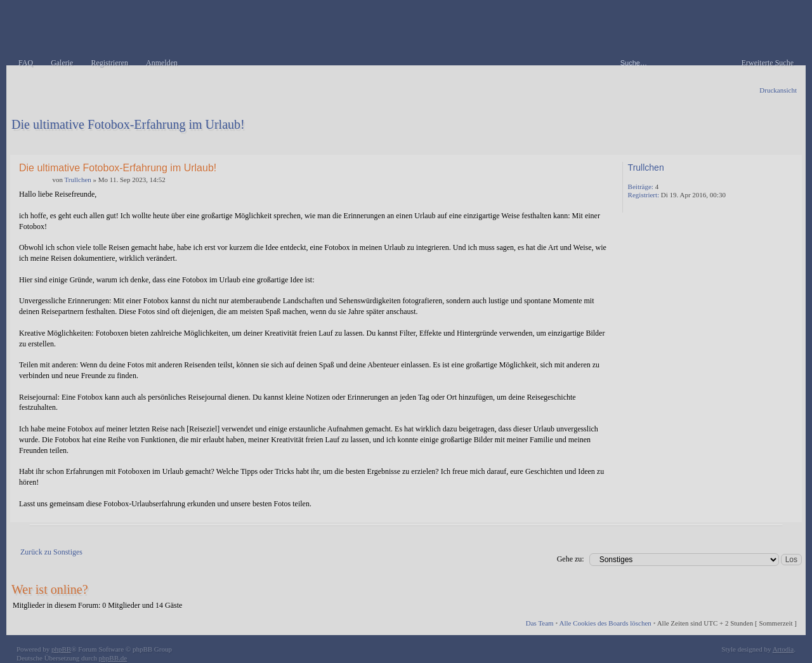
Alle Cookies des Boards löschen (605, 623)
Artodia (783, 649)
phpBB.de (113, 658)
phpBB (61, 649)
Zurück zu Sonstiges (51, 552)
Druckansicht (778, 90)
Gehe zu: (571, 559)
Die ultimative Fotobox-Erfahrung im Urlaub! (128, 124)
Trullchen (77, 180)
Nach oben (789, 513)
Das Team (540, 623)
